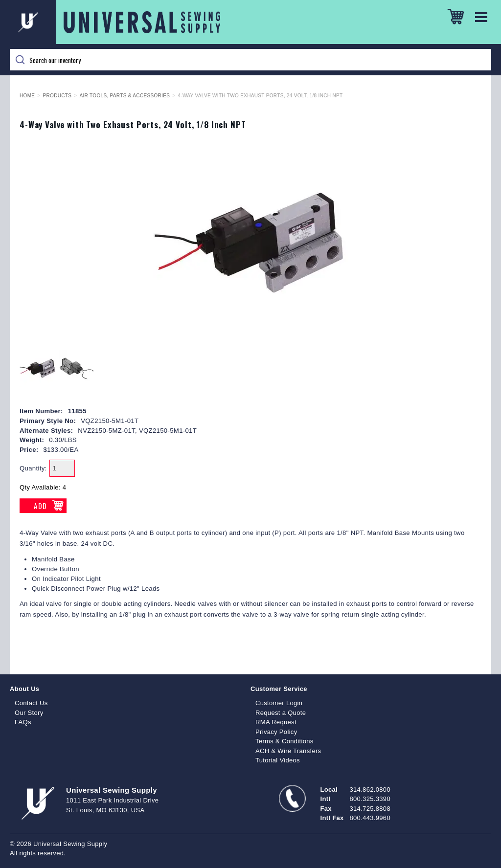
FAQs (23, 722)
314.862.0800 (370, 790)
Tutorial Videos (278, 760)
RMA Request (276, 722)
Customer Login (279, 703)
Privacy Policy (276, 732)
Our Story (29, 713)
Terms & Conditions (285, 741)
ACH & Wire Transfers (288, 751)
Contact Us (31, 703)
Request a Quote (281, 713)
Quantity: (33, 468)
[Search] (250, 60)
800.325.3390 (370, 799)
